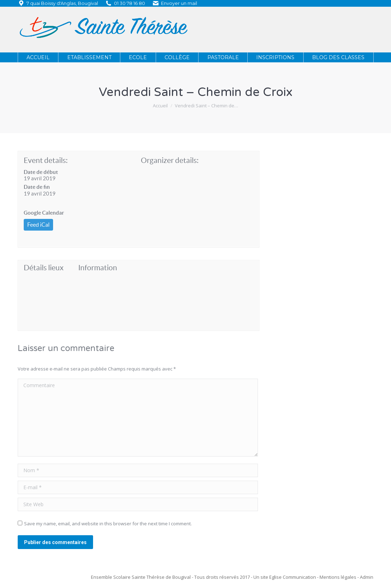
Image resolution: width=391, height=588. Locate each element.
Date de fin (37, 187)
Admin (367, 577)
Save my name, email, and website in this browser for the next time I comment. (108, 524)
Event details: (46, 160)
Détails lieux (44, 268)
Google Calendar (44, 213)
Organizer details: (170, 160)
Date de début (41, 172)
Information (98, 268)
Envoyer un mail (179, 3)
